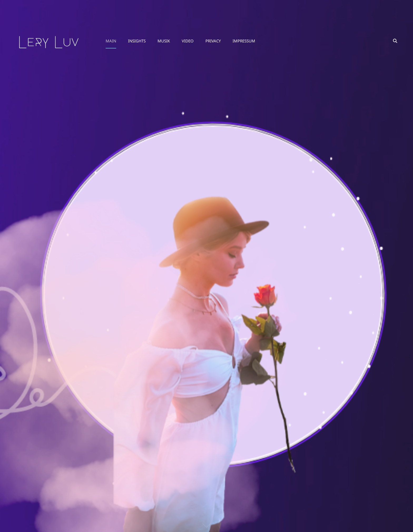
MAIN (111, 41)
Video (188, 41)
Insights (137, 41)
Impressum (244, 41)
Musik (164, 41)
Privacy (213, 41)
